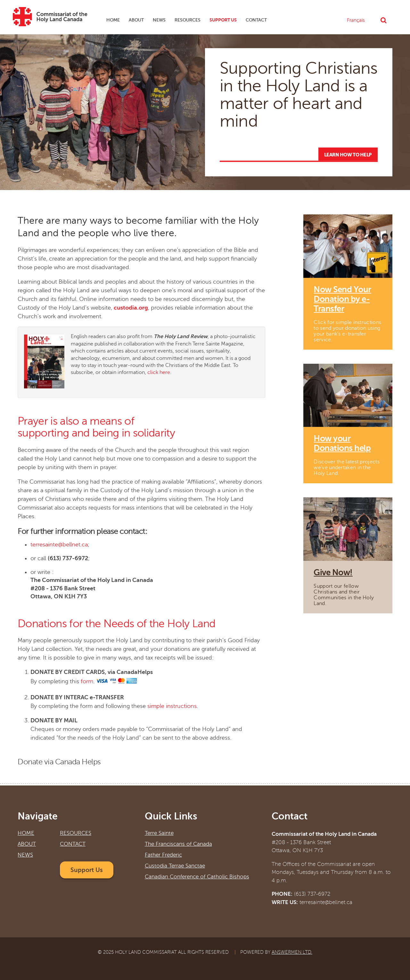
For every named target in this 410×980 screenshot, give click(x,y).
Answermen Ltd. (292, 952)
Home (113, 20)
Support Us (223, 20)
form (87, 682)
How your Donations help (342, 443)
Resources (188, 20)
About (135, 21)
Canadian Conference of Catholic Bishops (197, 877)
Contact (256, 20)
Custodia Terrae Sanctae (175, 866)
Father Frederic (163, 855)
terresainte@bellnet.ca (59, 544)
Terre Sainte (159, 833)
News (158, 21)
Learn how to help (348, 155)
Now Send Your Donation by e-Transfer (342, 299)
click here (159, 372)
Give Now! (333, 573)
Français (356, 20)
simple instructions (172, 706)
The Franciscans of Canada (178, 844)
